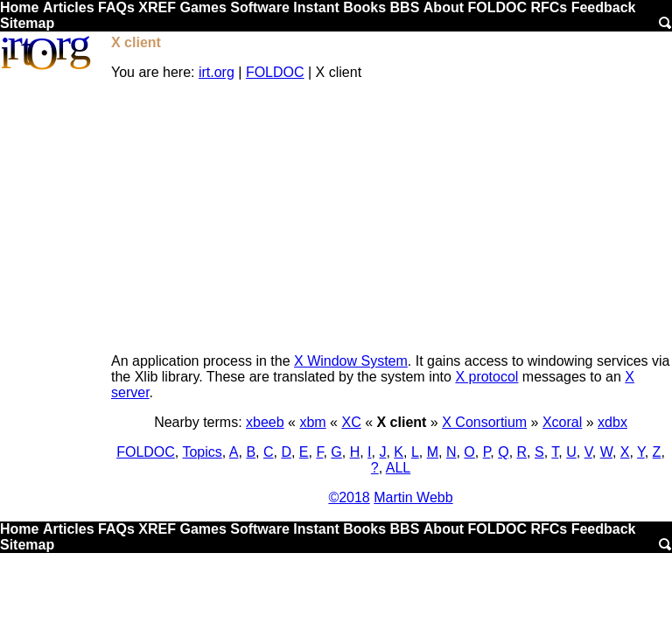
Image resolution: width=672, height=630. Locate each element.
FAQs (116, 7)
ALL (398, 468)
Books (364, 7)
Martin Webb (413, 497)
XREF (157, 7)
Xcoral (562, 422)
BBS (405, 7)
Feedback (604, 7)
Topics (202, 452)
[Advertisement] (391, 217)
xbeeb (265, 422)
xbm (312, 422)
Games (203, 7)
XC (351, 422)
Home (19, 7)
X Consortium (484, 422)
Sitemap (27, 23)
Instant (316, 7)
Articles (69, 7)
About (444, 7)
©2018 (349, 497)
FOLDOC (497, 7)
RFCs (549, 7)
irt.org (217, 72)
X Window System (351, 361)
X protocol (486, 377)
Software (260, 7)
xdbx (612, 422)
